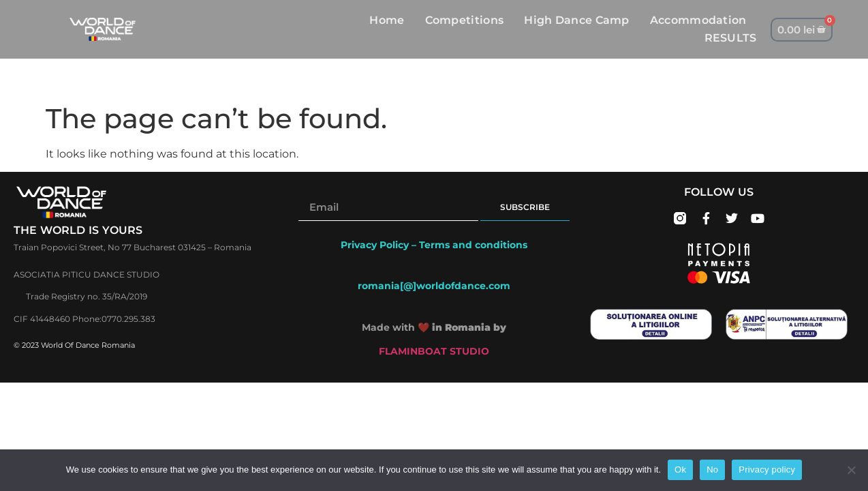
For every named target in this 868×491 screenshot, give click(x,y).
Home (387, 20)
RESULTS (731, 38)
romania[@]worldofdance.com (434, 286)
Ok (680, 470)
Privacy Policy (375, 245)
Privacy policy (767, 470)
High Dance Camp (577, 20)
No (712, 470)
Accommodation (698, 20)
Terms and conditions (473, 245)
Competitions (465, 20)
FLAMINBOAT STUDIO (434, 351)
